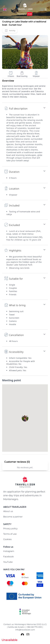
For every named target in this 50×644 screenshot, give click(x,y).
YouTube (8, 562)
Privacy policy (10, 529)
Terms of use (10, 534)
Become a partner (13, 517)
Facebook (8, 557)
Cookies (7, 539)
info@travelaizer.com (25, 630)
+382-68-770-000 (34, 627)
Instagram (9, 551)
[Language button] (5, 9)
